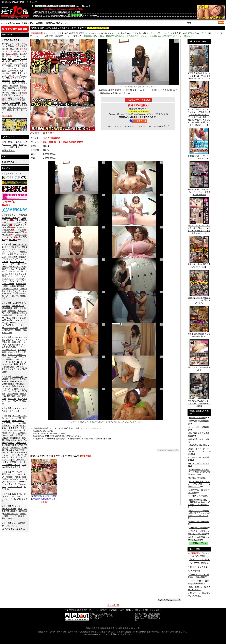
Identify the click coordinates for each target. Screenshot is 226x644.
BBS (21, 435)
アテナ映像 (11, 247)
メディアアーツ (9, 482)
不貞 (18, 147)
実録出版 (16, 342)
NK (13, 408)
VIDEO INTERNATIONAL (14, 216)
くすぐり (6, 83)
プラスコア (21, 443)
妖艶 (15, 145)
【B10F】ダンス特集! (199, 567)
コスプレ (12, 88)
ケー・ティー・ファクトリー (13, 326)
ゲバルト (18, 320)
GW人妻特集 (195, 571)
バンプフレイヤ (9, 423)
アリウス (10, 249)
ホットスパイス (14, 457)
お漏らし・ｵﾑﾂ (19, 81)
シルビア (22, 350)
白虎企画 (6, 232)
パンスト (18, 63)
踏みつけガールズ (14, 440)
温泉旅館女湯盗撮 (197, 445)
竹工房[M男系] (21, 220)
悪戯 (21, 145)
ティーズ (13, 240)
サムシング (17, 337)
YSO (14, 523)
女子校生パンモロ (197, 496)
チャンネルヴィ (17, 381)
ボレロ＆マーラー (19, 467)
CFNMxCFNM (9, 347)
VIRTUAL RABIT (19, 416)
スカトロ (15, 78)
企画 (20, 88)
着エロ (21, 105)
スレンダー (15, 103)
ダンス (17, 98)
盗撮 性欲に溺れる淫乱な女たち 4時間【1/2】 (199, 265)
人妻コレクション (14, 432)
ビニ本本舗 (12, 428)
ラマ (20, 509)
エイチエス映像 (14, 282)
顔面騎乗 (6, 81)
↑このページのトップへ (168, 450)
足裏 (10, 63)
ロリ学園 (23, 511)
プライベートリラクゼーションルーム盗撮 (199, 532)
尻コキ (17, 56)
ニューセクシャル (11, 411)
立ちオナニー (18, 68)
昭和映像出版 (14, 345)
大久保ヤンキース (10, 288)
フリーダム (15, 447)
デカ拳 (15, 389)
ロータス (12, 518)
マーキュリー (18, 472)
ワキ (20, 100)
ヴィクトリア (8, 264)
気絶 (14, 83)
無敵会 (5, 479)
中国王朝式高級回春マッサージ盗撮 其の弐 (199, 334)
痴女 (10, 59)
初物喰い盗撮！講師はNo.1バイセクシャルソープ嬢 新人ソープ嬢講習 (199, 191)
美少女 (5, 49)
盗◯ (12, 23)
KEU (8, 318)
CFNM (5, 44)
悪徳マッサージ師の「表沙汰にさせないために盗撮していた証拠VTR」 (199, 503)
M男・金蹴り (16, 44)
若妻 (20, 61)
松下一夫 (6, 474)
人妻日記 (22, 433)
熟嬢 (16, 364)
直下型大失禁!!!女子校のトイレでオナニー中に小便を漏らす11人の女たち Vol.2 (199, 75)
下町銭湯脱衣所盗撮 (198, 528)
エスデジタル (8, 269)
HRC (18, 264)
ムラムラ (14, 479)
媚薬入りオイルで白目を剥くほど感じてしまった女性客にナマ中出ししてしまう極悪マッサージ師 (199, 228)
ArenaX (23, 252)
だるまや (14, 379)
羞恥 (10, 98)
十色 (16, 394)
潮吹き (9, 66)
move (17, 477)
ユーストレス (16, 496)
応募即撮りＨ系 (17, 286)
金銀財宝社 (7, 315)
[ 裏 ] (51, 133)
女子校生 (10, 46)
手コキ (23, 54)
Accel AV (16, 244)
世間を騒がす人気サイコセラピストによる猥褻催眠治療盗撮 (199, 403)
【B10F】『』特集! (199, 560)
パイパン (12, 100)
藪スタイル (17, 494)
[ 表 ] (44, 133)
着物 (12, 147)
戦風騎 (9, 359)
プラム (11, 443)
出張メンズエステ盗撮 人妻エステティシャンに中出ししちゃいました (199, 513)
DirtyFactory (18, 377)
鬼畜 (5, 95)
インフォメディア (10, 259)
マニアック (17, 474)
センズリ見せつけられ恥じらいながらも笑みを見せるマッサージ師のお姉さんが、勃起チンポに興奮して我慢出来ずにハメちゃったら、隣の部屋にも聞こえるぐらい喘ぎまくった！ (199, 116)
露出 (20, 93)
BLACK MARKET (10, 445)
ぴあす (23, 425)
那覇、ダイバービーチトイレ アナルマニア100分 (199, 451)
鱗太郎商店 (12, 511)
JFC (23, 345)
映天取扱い (15, 266)
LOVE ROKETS (9, 509)
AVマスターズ (16, 281)
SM (7, 78)
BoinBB (21, 423)
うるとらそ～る (17, 262)
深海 (4, 352)
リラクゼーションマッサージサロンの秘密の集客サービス (199, 472)
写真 (4, 142)
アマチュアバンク (14, 277)
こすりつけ (13, 71)
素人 (23, 46)
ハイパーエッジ (10, 418)
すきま (11, 352)
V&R (22, 445)
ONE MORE (11, 526)
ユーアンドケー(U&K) (14, 498)
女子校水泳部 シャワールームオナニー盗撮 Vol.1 (199, 156)
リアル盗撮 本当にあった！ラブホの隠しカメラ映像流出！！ (199, 484)
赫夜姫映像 (7, 308)
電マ (23, 98)
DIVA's (10, 394)
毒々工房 (12, 399)
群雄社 (18, 330)
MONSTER (20, 232)
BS (4, 428)
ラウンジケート (19, 506)
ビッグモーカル (15, 430)
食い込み (14, 85)
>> (9, 150)
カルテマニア (18, 306)
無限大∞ (10, 477)
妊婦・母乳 (11, 61)
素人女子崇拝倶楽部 (14, 366)
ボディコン (11, 93)
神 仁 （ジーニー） (15, 362)
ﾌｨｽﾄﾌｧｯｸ (12, 105)
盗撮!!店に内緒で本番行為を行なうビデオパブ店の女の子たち (199, 299)
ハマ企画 (20, 230)
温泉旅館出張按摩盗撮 (199, 421)
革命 (21, 303)
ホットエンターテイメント (14, 463)
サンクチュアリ (18, 340)
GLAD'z (17, 315)
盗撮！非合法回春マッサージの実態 (199, 538)
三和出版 (6, 342)
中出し (21, 73)
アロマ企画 (8, 254)
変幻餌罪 (14, 462)
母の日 (22, 418)
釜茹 (16, 308)
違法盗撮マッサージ (198, 439)
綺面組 (23, 313)
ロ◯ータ (14, 49)
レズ (18, 76)
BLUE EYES (13, 450)
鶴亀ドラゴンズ (19, 386)
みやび (23, 479)
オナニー (18, 66)
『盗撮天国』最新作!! (199, 563)
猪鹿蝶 (22, 257)
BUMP (16, 425)
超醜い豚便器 (8, 384)
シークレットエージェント (14, 348)
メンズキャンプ (15, 487)
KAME (15, 303)
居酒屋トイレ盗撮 (197, 418)
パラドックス (18, 421)
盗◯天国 (16, 396)
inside (22, 296)
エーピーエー (13, 271)
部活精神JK (15, 438)
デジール (16, 391)
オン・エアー (14, 276)
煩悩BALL (7, 425)
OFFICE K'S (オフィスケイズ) (15, 290)
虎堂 (20, 399)
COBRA (7, 235)
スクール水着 (14, 90)
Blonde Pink (15, 452)
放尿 (22, 78)
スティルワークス (13, 369)
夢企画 (25, 499)
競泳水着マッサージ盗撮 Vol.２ (199, 368)
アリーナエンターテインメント (15, 251)
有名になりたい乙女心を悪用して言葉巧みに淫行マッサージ (44, 498)
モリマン (7, 145)
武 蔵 (24, 477)
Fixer (13, 455)
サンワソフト (13, 222)
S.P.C (5, 298)
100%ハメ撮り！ (10, 435)
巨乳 (14, 73)
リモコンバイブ (16, 95)
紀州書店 (12, 310)
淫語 (4, 71)
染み (18, 142)
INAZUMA (12, 257)
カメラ (24, 142)
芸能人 (11, 142)
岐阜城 (15, 313)
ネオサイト (21, 408)
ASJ (24, 266)
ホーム (4, 23)
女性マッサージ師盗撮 (199, 427)
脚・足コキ (7, 56)
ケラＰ (13, 323)
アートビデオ (12, 296)
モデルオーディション (199, 463)
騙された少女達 (196, 478)
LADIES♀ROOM (11, 514)
